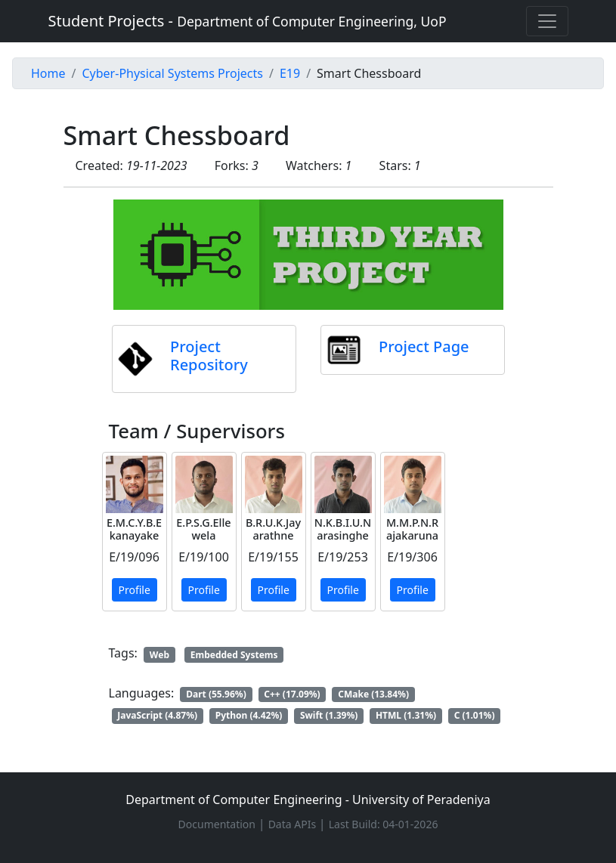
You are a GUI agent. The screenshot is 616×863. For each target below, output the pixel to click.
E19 (290, 73)
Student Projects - (248, 21)
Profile (135, 590)
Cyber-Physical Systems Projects (172, 73)
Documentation (218, 824)
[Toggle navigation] (547, 21)
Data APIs (294, 824)
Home (48, 73)
